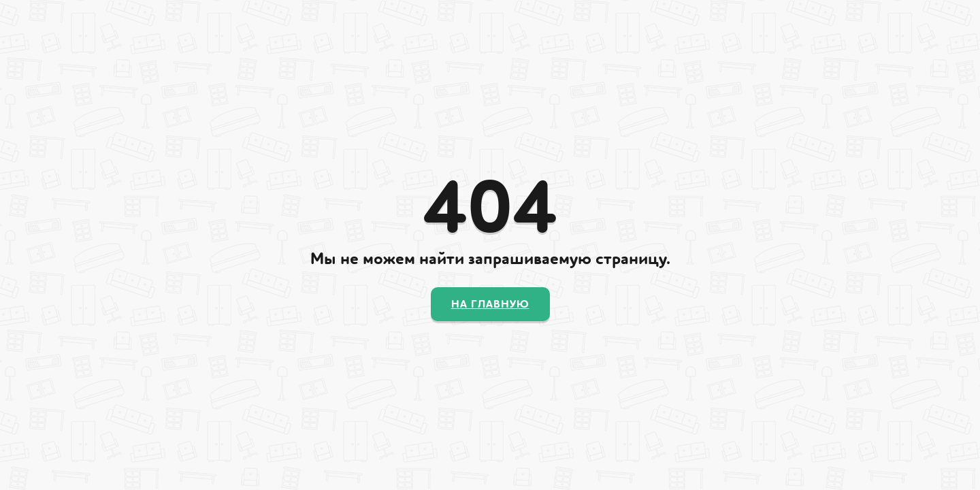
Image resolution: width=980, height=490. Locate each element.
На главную (490, 304)
